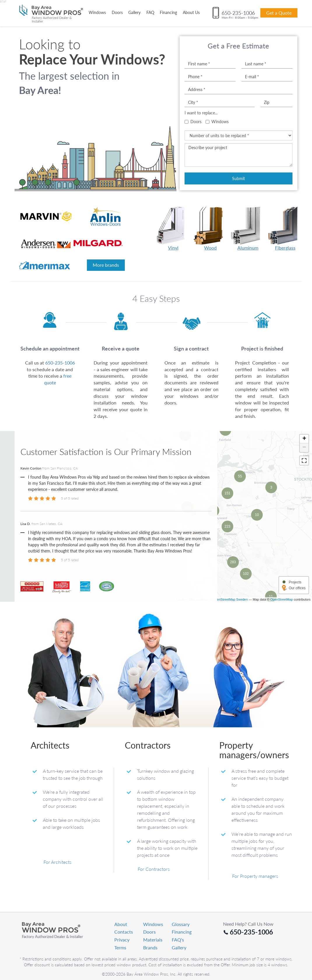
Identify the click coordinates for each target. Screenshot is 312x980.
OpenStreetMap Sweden (230, 645)
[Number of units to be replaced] (239, 135)
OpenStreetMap (282, 645)
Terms (120, 972)
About (121, 949)
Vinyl (173, 229)
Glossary (181, 949)
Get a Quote (279, 13)
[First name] (210, 64)
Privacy (122, 964)
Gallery (134, 12)
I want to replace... (201, 113)
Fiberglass (285, 229)
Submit (239, 178)
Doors (117, 12)
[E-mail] (267, 76)
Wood (211, 229)
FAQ (150, 12)
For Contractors (154, 914)
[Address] (239, 89)
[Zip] (276, 102)
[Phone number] (210, 76)
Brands (150, 972)
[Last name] (267, 64)
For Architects (57, 907)
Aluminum (248, 229)
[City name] (220, 102)
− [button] (304, 448)
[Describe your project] (239, 155)
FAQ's (178, 964)
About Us (191, 12)
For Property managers (255, 921)
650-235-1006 (60, 363)
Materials (153, 964)
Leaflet (181, 645)
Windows (97, 12)
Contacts (124, 957)
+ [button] (304, 439)
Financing (168, 12)
